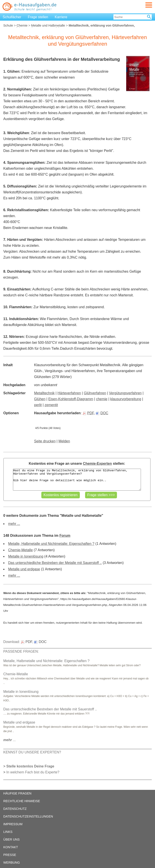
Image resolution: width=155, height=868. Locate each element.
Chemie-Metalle (20, 550)
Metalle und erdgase (24, 569)
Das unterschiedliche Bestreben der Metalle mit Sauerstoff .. (55, 563)
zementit (51, 405)
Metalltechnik (44, 393)
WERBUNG (12, 863)
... (10, 740)
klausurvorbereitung (126, 399)
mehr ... (14, 524)
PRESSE (10, 855)
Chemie (22, 25)
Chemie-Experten (97, 464)
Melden (64, 441)
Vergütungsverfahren (125, 393)
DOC (102, 413)
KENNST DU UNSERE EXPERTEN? (32, 752)
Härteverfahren (69, 393)
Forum (65, 536)
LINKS (8, 832)
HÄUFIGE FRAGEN (17, 793)
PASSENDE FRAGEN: (21, 651)
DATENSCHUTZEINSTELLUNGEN (28, 816)
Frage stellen (38, 17)
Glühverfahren (95, 393)
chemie (102, 399)
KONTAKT (11, 847)
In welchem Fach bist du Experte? (33, 772)
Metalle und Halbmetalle (48, 25)
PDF (88, 413)
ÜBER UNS (11, 839)
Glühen (40, 399)
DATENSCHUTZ (15, 809)
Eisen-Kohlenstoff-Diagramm (71, 399)
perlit (38, 405)
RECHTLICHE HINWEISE (22, 801)
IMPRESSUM (13, 824)
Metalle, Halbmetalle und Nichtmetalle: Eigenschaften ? (51, 544)
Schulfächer (12, 17)
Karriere (61, 17)
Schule (8, 25)
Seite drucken (45, 441)
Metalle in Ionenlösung (26, 556)
